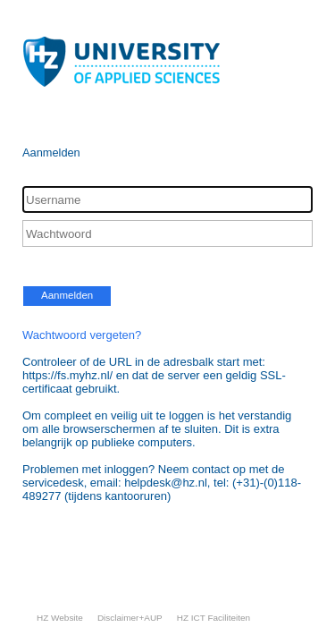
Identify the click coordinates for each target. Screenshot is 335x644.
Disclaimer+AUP (130, 618)
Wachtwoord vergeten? (82, 335)
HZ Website (60, 618)
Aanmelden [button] (67, 295)
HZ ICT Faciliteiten (214, 618)
